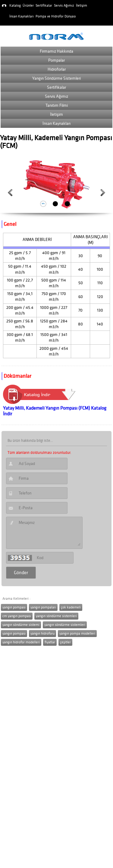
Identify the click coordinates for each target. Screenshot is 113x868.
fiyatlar (50, 642)
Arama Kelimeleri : (16, 599)
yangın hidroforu (42, 634)
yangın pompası (14, 607)
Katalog (15, 6)
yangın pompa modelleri (77, 634)
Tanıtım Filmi (57, 105)
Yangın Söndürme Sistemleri (56, 78)
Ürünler (28, 6)
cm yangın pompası (17, 616)
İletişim (82, 6)
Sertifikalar (44, 6)
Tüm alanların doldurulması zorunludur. (39, 453)
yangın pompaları (43, 607)
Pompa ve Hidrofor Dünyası (56, 16)
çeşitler (65, 642)
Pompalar (56, 60)
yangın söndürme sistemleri (56, 616)
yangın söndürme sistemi (21, 625)
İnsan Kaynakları (22, 16)
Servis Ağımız (64, 6)
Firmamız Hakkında (56, 51)
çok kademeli (71, 607)
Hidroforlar (57, 69)
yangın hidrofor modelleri (21, 642)
